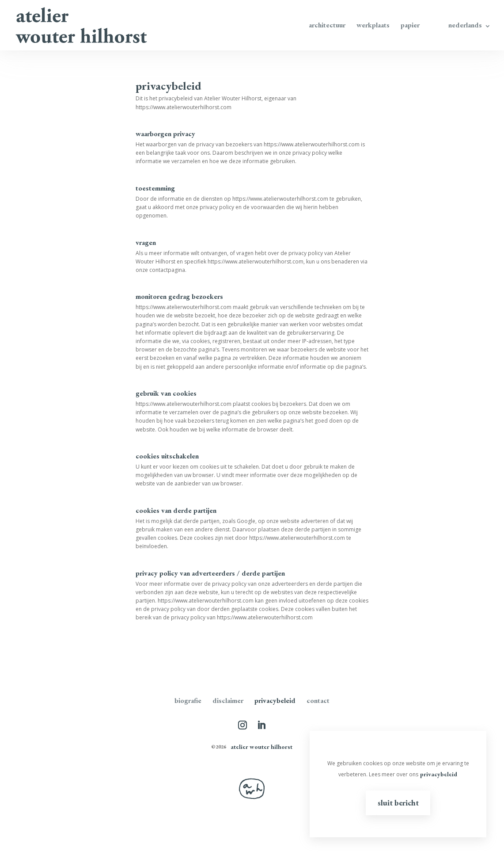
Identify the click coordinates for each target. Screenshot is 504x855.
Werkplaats (373, 26)
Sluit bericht (398, 803)
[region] (398, 784)
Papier (410, 26)
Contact (318, 700)
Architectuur (327, 26)
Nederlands (465, 26)
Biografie (188, 700)
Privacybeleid (275, 700)
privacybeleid (439, 774)
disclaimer (228, 700)
